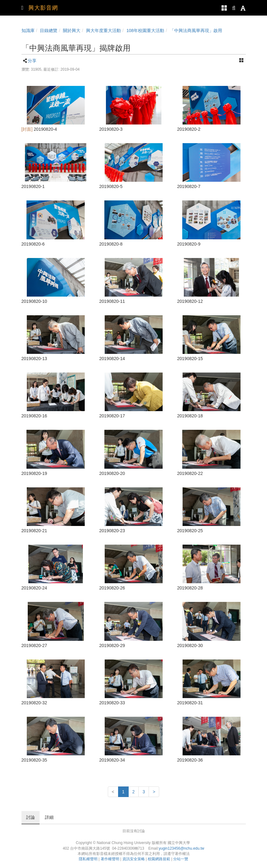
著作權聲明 (110, 859)
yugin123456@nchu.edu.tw (181, 848)
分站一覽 (181, 859)
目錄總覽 (49, 30)
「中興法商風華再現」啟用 (196, 30)
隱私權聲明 (88, 859)
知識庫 (28, 30)
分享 (32, 61)
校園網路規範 (159, 859)
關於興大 (72, 30)
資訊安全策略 (134, 859)
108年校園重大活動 (145, 30)
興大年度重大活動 (103, 30)
